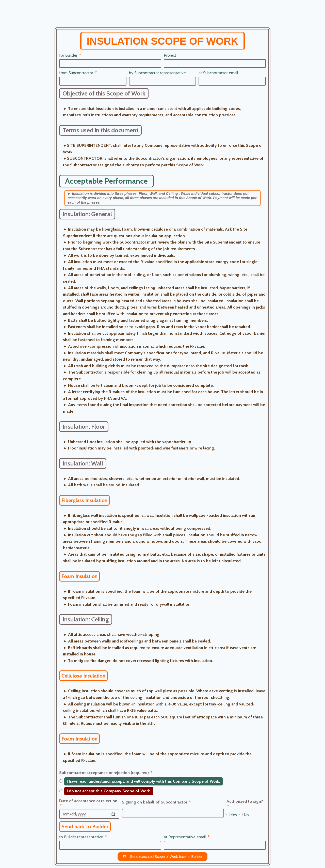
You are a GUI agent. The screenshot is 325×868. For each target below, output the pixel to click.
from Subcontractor (77, 73)
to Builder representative (82, 837)
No (246, 815)
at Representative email (185, 837)
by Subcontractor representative (157, 73)
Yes (234, 815)
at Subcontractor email (218, 73)
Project (170, 55)
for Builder (69, 55)
